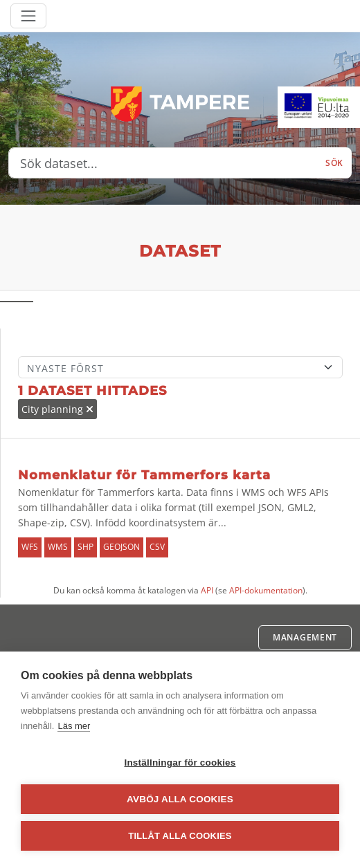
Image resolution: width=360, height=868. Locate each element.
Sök (334, 163)
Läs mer (74, 726)
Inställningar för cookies (180, 763)
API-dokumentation (266, 590)
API (207, 590)
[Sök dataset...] (163, 163)
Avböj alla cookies (180, 799)
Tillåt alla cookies (180, 836)
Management (305, 637)
